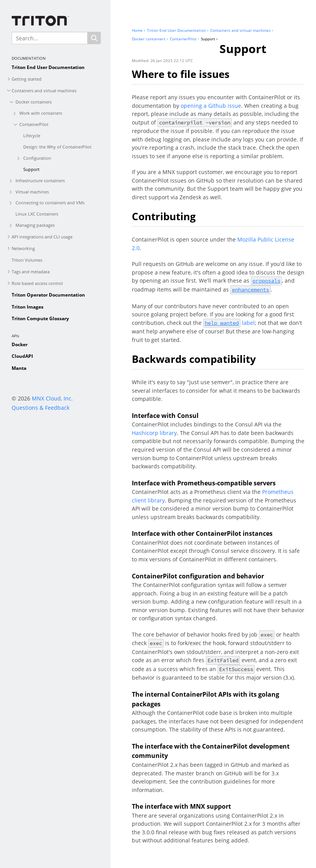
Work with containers (41, 113)
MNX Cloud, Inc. (52, 398)
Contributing (164, 216)
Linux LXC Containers (37, 214)
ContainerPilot (34, 124)
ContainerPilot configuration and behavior (198, 576)
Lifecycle (32, 135)
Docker (20, 344)
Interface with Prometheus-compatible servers (204, 483)
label (229, 323)
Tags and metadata (31, 272)
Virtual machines (32, 192)
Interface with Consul (165, 416)
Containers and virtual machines (44, 91)
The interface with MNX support (181, 806)
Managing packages (35, 225)
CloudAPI (22, 356)
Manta (19, 368)
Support (31, 169)
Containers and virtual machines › (242, 30)
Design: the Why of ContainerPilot (57, 147)
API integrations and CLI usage (42, 237)
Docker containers (34, 102)
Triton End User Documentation (48, 67)
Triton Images (28, 307)
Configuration (37, 158)
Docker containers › (150, 39)
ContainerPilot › (184, 39)
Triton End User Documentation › (178, 30)
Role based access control (37, 283)
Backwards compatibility (194, 359)
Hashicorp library (154, 433)
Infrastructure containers (40, 180)
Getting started (27, 79)
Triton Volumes (27, 260)
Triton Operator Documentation (48, 295)
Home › (138, 30)
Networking (23, 248)
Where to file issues (181, 74)
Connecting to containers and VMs (50, 203)
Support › (209, 39)
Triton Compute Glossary (40, 318)
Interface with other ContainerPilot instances (202, 533)
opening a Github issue (211, 106)
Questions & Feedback (41, 408)
